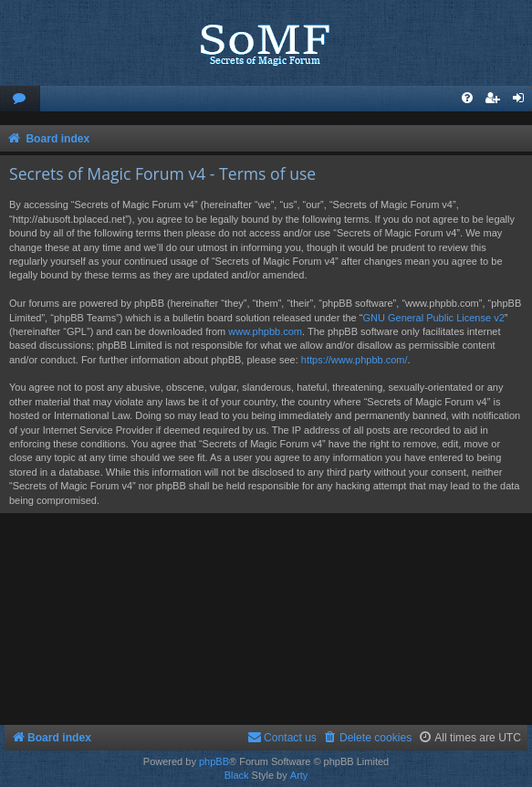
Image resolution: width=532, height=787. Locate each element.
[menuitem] (20, 99)
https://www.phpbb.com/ (355, 360)
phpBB (214, 761)
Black (237, 775)
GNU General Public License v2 (433, 318)
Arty (299, 775)
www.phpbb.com (265, 331)
